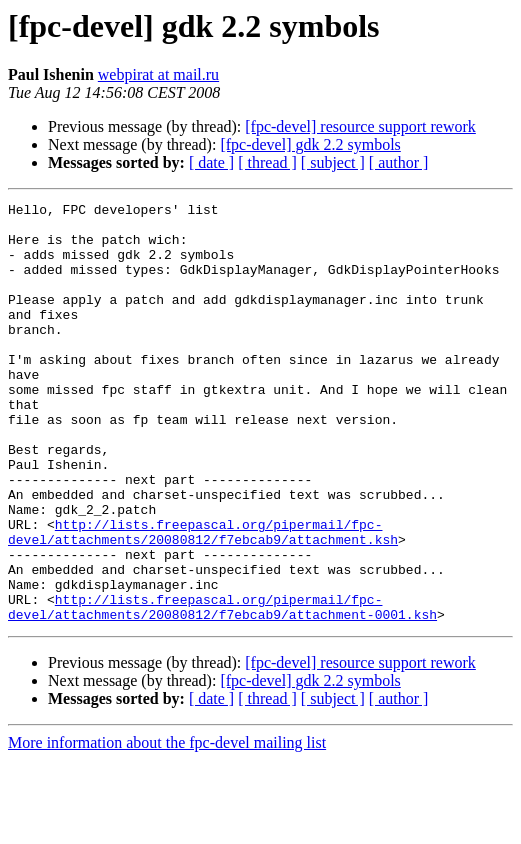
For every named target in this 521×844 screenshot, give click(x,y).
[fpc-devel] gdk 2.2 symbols (310, 144)
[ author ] (399, 162)
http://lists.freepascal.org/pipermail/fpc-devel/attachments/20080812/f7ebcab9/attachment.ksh (203, 599)
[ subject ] (333, 162)
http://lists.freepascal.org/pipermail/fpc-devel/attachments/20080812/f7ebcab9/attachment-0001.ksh (222, 689)
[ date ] (211, 162)
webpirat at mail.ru (158, 74)
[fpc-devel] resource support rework (360, 126)
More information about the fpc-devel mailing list (167, 826)
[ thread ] (267, 162)
